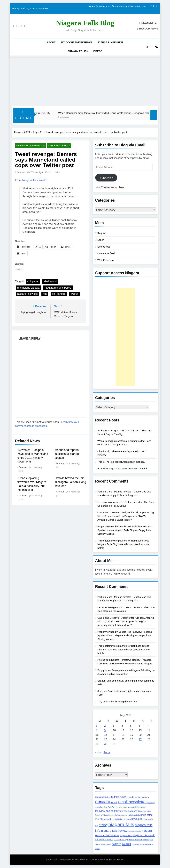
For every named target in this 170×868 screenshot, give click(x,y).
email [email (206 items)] (114, 802)
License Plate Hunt (110, 42)
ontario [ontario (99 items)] (117, 840)
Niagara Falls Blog (85, 23)
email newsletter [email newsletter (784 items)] (133, 802)
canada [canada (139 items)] (130, 797)
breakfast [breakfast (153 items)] (100, 797)
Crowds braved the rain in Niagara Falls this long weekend (70, 482)
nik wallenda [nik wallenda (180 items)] (102, 839)
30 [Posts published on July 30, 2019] (106, 744)
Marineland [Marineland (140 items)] (105, 819)
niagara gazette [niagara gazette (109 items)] (135, 831)
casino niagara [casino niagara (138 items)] (142, 797)
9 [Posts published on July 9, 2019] (105, 730)
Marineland (50, 282)
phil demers (59, 294)
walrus (75, 294)
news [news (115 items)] (128, 819)
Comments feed (106, 253)
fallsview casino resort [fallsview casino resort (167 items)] (126, 811)
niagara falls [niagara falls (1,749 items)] (121, 824)
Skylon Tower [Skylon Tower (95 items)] (100, 844)
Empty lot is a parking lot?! (124, 495)
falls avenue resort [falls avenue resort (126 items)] (127, 807)
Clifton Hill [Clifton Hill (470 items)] (103, 802)
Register (102, 233)
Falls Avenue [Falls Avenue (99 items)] (113, 807)
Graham (21, 172)
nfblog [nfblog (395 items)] (103, 825)
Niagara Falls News (58, 146)
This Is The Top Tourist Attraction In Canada (121, 462)
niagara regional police (58, 288)
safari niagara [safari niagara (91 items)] (148, 840)
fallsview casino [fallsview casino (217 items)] (104, 811)
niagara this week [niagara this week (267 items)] (144, 835)
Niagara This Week (34, 180)
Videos (98, 51)
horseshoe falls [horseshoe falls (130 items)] (125, 815)
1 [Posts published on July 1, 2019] (96, 726)
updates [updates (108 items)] (135, 844)
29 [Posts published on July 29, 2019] (97, 744)
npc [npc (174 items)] (111, 839)
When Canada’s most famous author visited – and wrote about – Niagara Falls (118, 6)
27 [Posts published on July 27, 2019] (140, 739)
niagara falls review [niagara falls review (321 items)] (114, 831)
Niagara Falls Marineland (30, 146)
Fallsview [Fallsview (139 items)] (141, 807)
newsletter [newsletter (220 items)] (137, 819)
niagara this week (27, 294)
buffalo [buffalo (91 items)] (108, 797)
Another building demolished (113, 674)
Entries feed (104, 247)
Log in (101, 240)
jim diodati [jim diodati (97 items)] (137, 815)
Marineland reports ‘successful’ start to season (67, 454)
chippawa (33, 282)
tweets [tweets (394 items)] (116, 844)
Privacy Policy (78, 51)
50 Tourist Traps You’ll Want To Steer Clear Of (122, 468)
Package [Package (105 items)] (124, 839)
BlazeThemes (116, 860)
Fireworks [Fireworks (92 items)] (142, 811)
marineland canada (28, 288)
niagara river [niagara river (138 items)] (126, 836)
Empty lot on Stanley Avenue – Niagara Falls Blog (124, 670)
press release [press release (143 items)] (135, 839)
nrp (45, 294)
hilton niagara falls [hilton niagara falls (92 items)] (110, 815)
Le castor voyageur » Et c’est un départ (119, 502)
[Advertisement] (85, 82)
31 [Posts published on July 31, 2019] (114, 744)
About (51, 42)
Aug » (107, 752)
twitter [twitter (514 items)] (127, 844)
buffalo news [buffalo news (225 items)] (119, 797)
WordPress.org (105, 260)
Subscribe (106, 178)
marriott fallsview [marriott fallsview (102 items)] (118, 819)
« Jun (98, 752)
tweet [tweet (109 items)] (109, 844)
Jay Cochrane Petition (76, 42)
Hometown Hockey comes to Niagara (132, 664)
